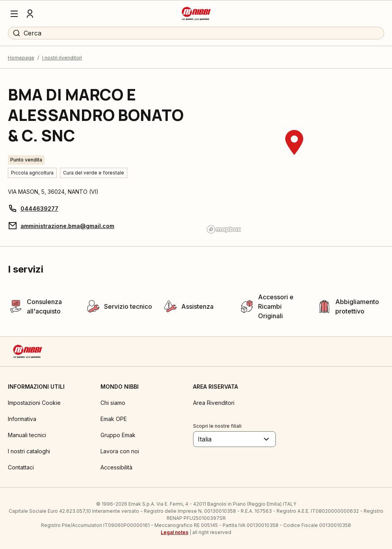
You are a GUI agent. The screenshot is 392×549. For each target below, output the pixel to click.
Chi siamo (113, 403)
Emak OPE (114, 419)
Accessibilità (116, 467)
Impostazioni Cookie (34, 403)
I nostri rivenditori (62, 58)
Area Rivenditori (214, 403)
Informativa (22, 419)
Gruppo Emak (118, 435)
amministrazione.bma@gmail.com (67, 226)
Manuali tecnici (27, 435)
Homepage (21, 58)
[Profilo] (30, 14)
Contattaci (21, 467)
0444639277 (39, 209)
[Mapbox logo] (224, 229)
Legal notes (175, 532)
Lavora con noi (120, 451)
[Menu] (14, 14)
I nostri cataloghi (29, 451)
